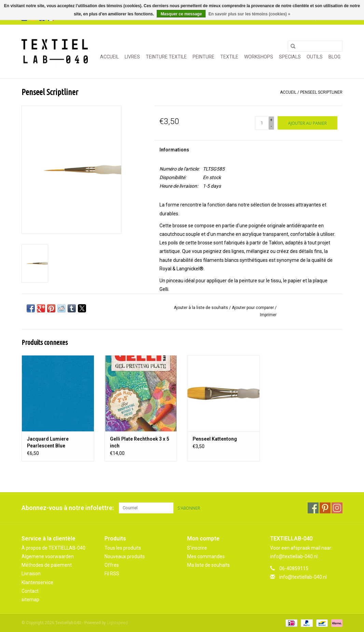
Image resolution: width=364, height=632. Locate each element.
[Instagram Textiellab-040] (337, 508)
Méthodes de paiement (47, 565)
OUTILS (315, 57)
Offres (112, 565)
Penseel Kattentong (215, 439)
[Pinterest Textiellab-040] (325, 508)
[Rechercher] (315, 46)
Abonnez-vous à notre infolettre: (68, 508)
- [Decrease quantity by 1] (271, 126)
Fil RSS (112, 574)
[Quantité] (262, 123)
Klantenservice (37, 582)
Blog (334, 57)
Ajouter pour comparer (253, 308)
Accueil (109, 57)
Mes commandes (206, 556)
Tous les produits (123, 548)
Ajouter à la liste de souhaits (201, 308)
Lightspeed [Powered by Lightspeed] (117, 623)
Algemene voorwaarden (48, 556)
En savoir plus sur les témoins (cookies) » (249, 14)
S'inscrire (197, 548)
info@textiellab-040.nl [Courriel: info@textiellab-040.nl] (303, 577)
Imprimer (268, 315)
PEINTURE (204, 57)
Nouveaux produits (125, 556)
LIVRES (132, 57)
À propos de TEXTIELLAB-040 (53, 548)
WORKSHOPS (259, 57)
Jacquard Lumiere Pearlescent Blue (48, 442)
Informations (174, 150)
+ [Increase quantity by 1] (271, 120)
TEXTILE (229, 57)
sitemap (30, 600)
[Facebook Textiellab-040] (313, 508)
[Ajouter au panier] (307, 123)
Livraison (31, 574)
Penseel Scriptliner (321, 92)
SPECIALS (290, 57)
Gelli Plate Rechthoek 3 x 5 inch (139, 442)
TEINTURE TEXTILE (166, 57)
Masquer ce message (181, 14)
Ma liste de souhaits (208, 565)
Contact (30, 591)
